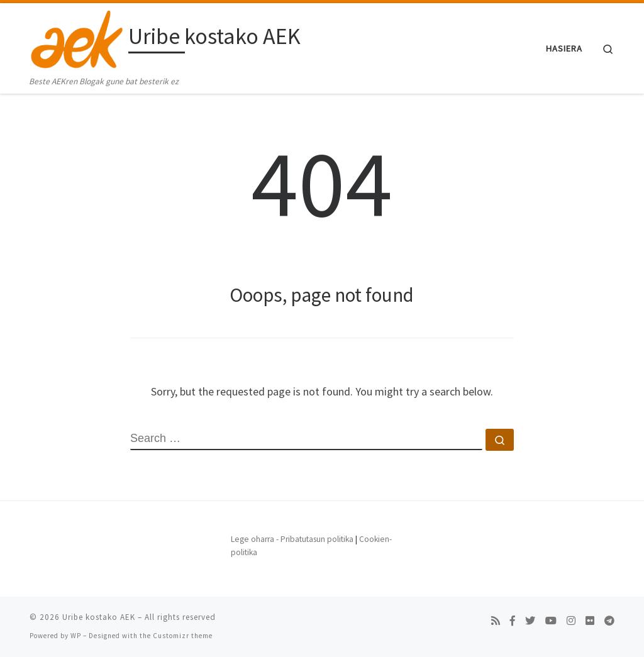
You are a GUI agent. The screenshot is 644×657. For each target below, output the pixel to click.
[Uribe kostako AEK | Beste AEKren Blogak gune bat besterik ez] (77, 39)
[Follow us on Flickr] (590, 621)
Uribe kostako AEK (99, 617)
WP (76, 636)
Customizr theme (183, 636)
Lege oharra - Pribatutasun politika (292, 539)
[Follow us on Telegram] (609, 621)
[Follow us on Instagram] (571, 621)
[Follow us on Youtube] (551, 621)
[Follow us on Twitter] (530, 621)
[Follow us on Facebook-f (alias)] (513, 621)
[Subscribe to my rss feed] (496, 621)
